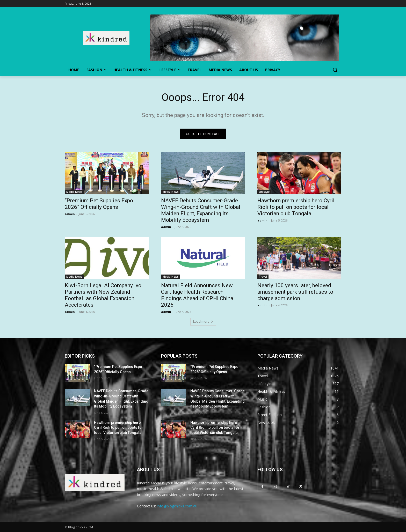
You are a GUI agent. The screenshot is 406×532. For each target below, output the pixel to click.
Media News (74, 192)
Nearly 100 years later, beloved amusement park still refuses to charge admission (295, 292)
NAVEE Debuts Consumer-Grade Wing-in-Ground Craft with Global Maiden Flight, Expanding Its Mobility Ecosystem (201, 210)
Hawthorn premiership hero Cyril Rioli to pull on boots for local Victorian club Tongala (296, 207)
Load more (203, 322)
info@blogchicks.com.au (177, 506)
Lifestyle (264, 192)
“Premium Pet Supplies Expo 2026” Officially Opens (99, 204)
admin (70, 214)
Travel (263, 277)
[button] (335, 70)
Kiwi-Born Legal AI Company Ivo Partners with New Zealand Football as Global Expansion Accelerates (103, 295)
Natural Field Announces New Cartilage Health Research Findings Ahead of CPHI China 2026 (197, 295)
